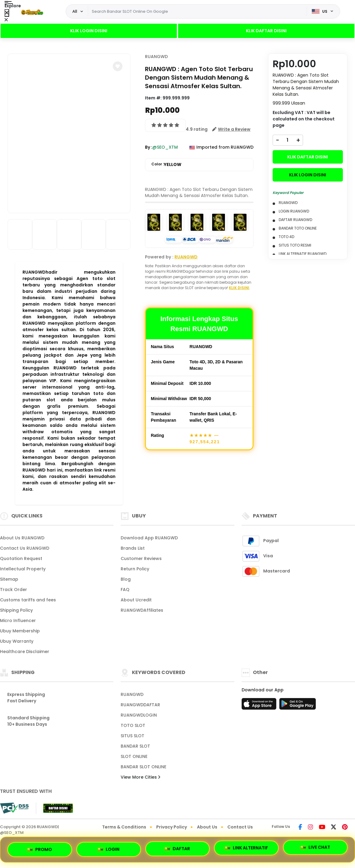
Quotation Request (21, 558)
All (75, 11)
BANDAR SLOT (135, 746)
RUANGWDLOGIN (139, 715)
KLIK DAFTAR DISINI (266, 31)
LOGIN (109, 848)
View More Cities (140, 777)
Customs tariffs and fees (28, 600)
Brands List (133, 548)
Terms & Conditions (124, 827)
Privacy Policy (172, 827)
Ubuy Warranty (17, 641)
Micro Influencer (18, 621)
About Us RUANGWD (22, 538)
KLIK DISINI (239, 288)
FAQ (125, 590)
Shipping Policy (16, 610)
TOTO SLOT (133, 725)
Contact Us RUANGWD (25, 548)
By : (149, 147)
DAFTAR (177, 847)
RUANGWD (156, 57)
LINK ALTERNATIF (246, 847)
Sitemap (9, 579)
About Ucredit (136, 600)
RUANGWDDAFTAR (140, 705)
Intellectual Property (23, 569)
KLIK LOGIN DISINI (89, 31)
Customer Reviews (141, 558)
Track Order (14, 590)
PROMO (40, 849)
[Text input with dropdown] (197, 12)
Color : (166, 165)
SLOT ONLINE (134, 756)
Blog (126, 579)
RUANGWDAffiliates (142, 610)
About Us (207, 827)
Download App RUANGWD (149, 538)
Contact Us (240, 827)
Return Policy (135, 569)
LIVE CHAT (315, 847)
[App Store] (260, 706)
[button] (118, 66)
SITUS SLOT (133, 736)
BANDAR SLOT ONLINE (143, 767)
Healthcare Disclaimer (25, 652)
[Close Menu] (7, 13)
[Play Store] (298, 706)
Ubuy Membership (20, 631)
